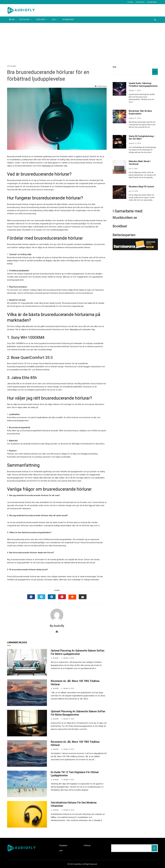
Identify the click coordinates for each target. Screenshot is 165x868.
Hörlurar (42, 20)
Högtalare (26, 20)
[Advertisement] (82, 42)
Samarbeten (140, 2)
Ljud (55, 20)
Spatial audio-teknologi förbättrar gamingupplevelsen (143, 85)
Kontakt (130, 2)
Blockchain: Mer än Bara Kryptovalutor (140, 112)
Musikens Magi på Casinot (141, 187)
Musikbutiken (152, 2)
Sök (114, 67)
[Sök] (154, 848)
